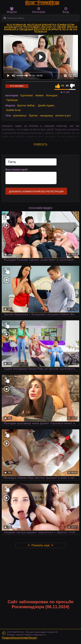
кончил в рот (63, 115)
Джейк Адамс (46, 105)
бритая (33, 115)
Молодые (52, 95)
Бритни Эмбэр (26, 105)
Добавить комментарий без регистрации (36, 191)
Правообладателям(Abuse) (19, 638)
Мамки (39, 95)
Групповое (27, 95)
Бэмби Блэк (13, 110)
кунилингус (20, 115)
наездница (46, 115)
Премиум (12, 100)
